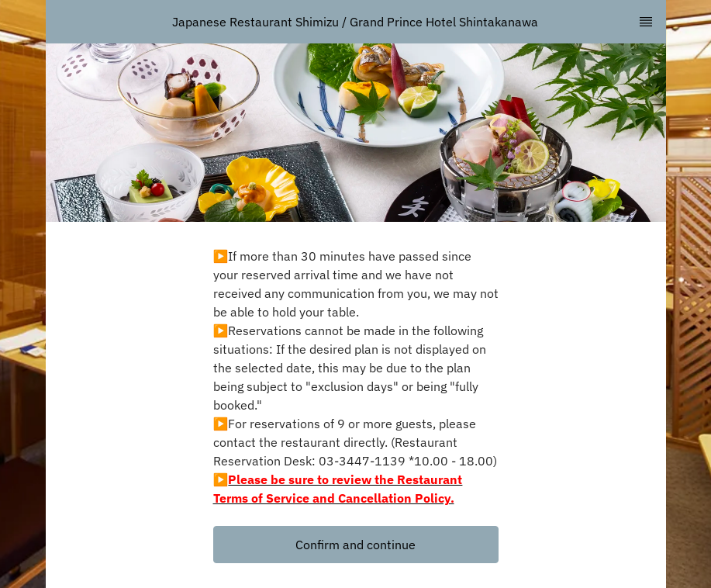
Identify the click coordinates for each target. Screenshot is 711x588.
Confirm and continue (355, 545)
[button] (356, 545)
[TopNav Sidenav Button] (646, 22)
